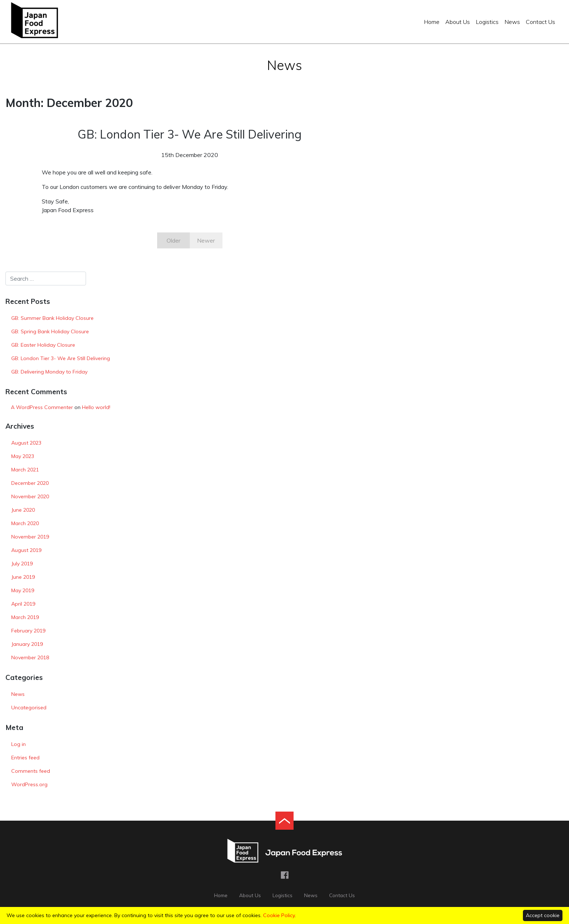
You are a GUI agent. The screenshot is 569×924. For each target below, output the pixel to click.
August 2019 (26, 550)
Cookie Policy (279, 915)
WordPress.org (29, 784)
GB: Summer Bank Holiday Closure (52, 318)
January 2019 (27, 644)
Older (173, 240)
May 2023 (23, 456)
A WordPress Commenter (42, 407)
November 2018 (30, 657)
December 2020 (30, 483)
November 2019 (30, 537)
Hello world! (96, 407)
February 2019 (28, 631)
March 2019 (25, 617)
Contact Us (541, 22)
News (512, 22)
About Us (458, 22)
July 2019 (22, 564)
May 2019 (23, 590)
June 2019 (23, 577)
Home (432, 22)
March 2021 (25, 470)
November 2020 (30, 496)
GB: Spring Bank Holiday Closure (50, 331)
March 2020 (25, 523)
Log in (19, 744)
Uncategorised (29, 708)
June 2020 (23, 510)
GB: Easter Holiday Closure (43, 345)
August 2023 (26, 443)
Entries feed (25, 758)
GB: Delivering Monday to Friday (49, 372)
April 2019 (23, 604)
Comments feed (31, 771)
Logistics (487, 22)
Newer (206, 240)
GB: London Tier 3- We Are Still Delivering (61, 358)
